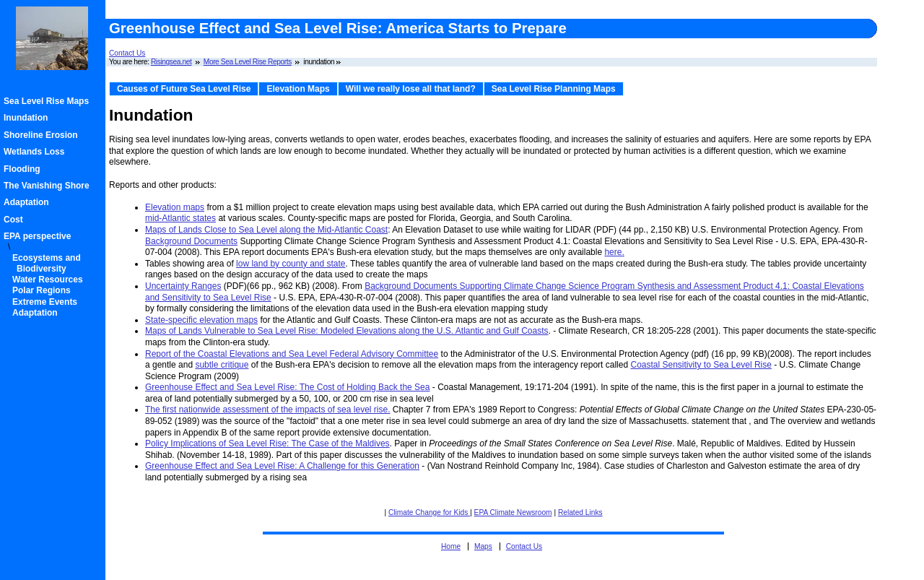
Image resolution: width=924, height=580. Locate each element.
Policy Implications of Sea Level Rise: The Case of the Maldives (267, 443)
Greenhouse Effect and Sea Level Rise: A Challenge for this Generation (282, 466)
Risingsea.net (171, 62)
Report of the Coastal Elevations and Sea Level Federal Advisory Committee (292, 354)
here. (614, 252)
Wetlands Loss (36, 152)
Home (451, 546)
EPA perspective (39, 236)
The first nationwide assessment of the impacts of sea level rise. (268, 410)
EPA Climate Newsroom (513, 512)
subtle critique (222, 365)
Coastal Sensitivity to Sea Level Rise (701, 365)
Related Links (580, 512)
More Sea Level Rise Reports (248, 62)
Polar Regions (44, 290)
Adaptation (29, 202)
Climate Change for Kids (429, 512)
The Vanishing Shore (49, 186)
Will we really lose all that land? (411, 89)
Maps (483, 546)
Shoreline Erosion (43, 135)
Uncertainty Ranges (183, 286)
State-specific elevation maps (201, 320)
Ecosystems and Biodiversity (49, 263)
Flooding (24, 169)
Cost (16, 220)
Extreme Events (47, 302)
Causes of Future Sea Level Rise (184, 89)
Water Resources (50, 280)
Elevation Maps (298, 89)
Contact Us (127, 53)
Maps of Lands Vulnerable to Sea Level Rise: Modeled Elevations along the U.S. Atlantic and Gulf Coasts (347, 331)
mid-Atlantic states (180, 218)
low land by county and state (291, 264)
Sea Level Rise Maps (48, 101)
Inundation (28, 118)
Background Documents (191, 241)
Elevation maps (175, 207)
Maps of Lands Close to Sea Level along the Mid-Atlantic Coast (266, 230)
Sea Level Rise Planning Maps (554, 89)
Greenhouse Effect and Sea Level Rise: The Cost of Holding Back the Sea (287, 387)
